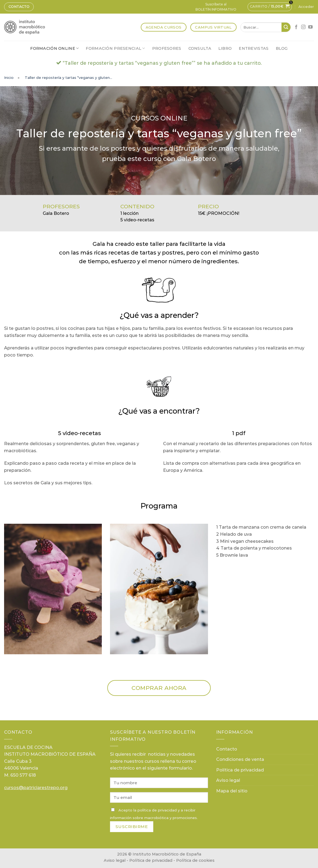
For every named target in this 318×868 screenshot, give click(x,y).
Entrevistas (254, 48)
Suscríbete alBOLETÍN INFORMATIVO (216, 7)
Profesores (167, 48)
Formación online (54, 48)
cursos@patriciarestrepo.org (36, 788)
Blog (282, 48)
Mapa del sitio (232, 791)
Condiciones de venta (240, 759)
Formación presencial (115, 48)
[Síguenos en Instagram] (303, 27)
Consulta (200, 48)
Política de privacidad (240, 770)
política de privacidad (157, 810)
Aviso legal (228, 780)
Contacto (19, 7)
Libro (225, 48)
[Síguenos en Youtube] (310, 27)
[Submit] (286, 27)
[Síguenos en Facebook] (296, 27)
